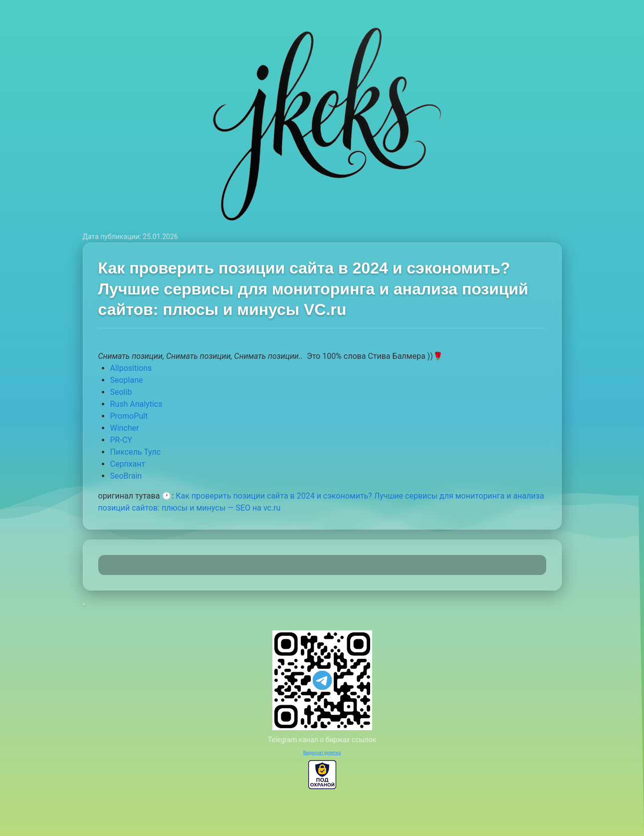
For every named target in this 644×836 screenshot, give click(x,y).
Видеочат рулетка (322, 753)
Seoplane (127, 380)
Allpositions (131, 368)
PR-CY (121, 440)
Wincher (125, 428)
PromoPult (129, 416)
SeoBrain (126, 476)
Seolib (121, 392)
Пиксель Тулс (135, 452)
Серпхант (128, 464)
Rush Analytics (136, 404)
